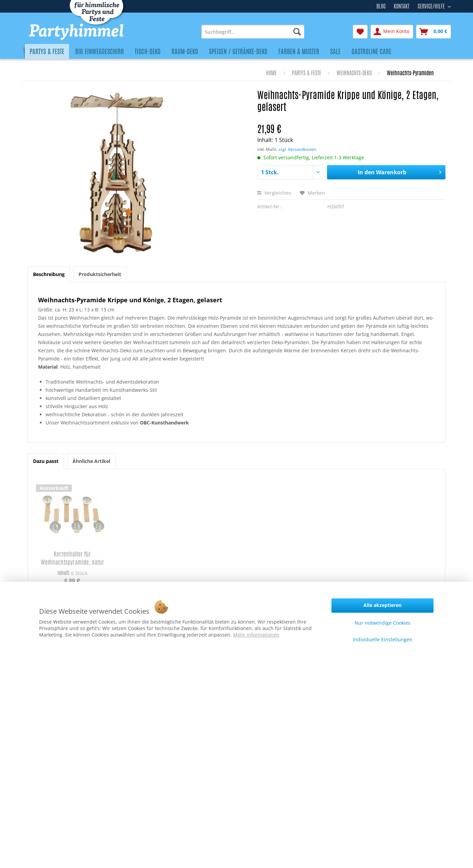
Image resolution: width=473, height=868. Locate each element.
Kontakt (402, 6)
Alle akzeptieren (382, 605)
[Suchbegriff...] (253, 32)
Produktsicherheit (100, 274)
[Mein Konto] (392, 32)
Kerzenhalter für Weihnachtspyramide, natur (72, 558)
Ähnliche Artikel (91, 461)
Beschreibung (49, 274)
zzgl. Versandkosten (297, 149)
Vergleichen (274, 193)
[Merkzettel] (360, 32)
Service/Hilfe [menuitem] (432, 5)
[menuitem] (253, 32)
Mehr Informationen (256, 635)
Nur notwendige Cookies (382, 623)
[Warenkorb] (434, 32)
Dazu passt (46, 461)
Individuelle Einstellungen (383, 639)
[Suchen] (297, 32)
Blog (381, 6)
